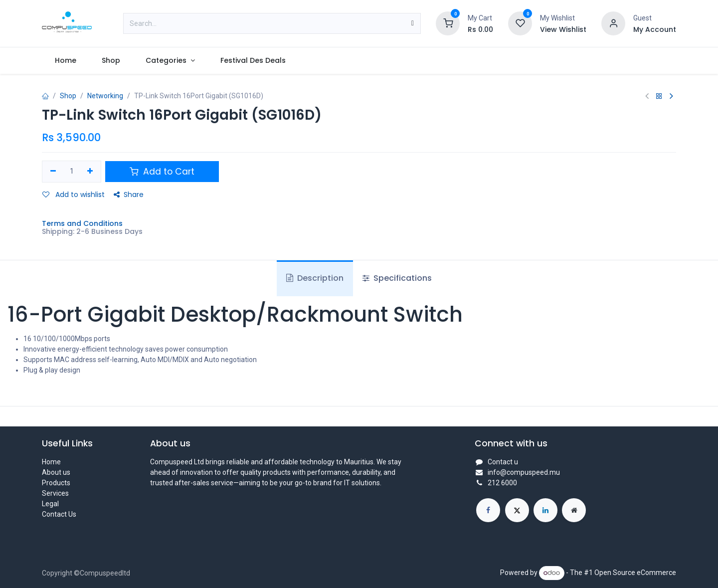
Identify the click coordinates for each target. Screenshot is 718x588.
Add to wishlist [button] (74, 195)
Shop (68, 96)
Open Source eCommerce (635, 573)
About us (56, 472)
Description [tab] (315, 278)
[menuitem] (65, 61)
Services (55, 493)
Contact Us (59, 514)
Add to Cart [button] (162, 172)
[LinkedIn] (545, 510)
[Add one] (90, 172)
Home (51, 462)
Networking (105, 96)
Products (56, 483)
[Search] (413, 23)
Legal (50, 504)
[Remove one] (53, 172)
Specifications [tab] (397, 278)
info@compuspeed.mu (524, 472)
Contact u (503, 462)
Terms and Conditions (82, 223)
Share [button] (129, 195)
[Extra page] (574, 510)
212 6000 (502, 483)
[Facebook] (488, 510)
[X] (517, 510)
